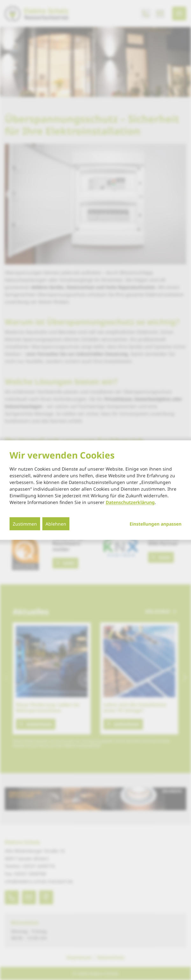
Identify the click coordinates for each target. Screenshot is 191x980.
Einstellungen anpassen (156, 524)
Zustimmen (25, 524)
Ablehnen (56, 524)
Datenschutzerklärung (130, 502)
